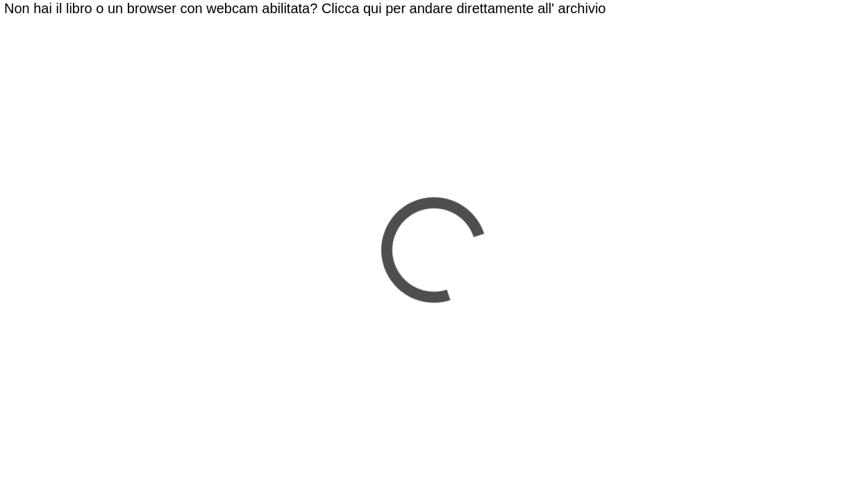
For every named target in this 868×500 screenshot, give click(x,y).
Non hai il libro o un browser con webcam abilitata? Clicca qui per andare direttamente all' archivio (305, 8)
